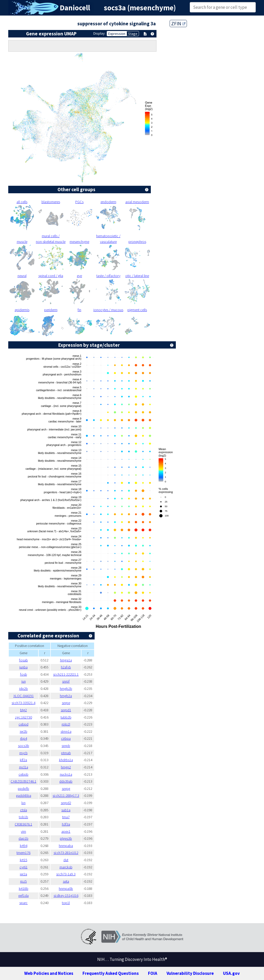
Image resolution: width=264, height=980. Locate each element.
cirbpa (66, 738)
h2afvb (66, 667)
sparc (23, 903)
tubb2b (66, 717)
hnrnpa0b (66, 889)
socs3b (24, 746)
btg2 (23, 710)
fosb (24, 674)
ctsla (24, 810)
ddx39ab (66, 781)
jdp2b (23, 689)
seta (66, 881)
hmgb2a (66, 696)
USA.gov (231, 973)
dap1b (23, 838)
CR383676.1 (23, 824)
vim (23, 831)
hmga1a (66, 660)
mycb (23, 753)
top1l (66, 903)
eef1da (23, 896)
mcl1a (24, 767)
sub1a (66, 810)
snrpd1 (66, 710)
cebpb (23, 774)
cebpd (23, 724)
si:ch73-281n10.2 (66, 853)
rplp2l (66, 724)
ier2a (23, 874)
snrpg (66, 789)
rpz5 (23, 881)
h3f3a (66, 824)
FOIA (153, 973)
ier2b (24, 731)
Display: (99, 33)
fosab (23, 660)
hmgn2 (66, 767)
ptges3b (66, 838)
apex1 (66, 831)
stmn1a (66, 731)
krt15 (24, 860)
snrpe (66, 703)
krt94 (24, 846)
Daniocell (75, 8)
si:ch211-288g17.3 (66, 796)
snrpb (66, 746)
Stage (133, 34)
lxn (23, 803)
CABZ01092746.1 (23, 781)
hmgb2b (66, 689)
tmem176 (23, 853)
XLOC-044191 (24, 696)
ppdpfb (23, 789)
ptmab (66, 753)
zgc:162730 (23, 717)
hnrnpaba (66, 846)
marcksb (66, 867)
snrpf (66, 681)
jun (24, 681)
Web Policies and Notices (49, 973)
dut (66, 860)
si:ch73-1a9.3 (66, 874)
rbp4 (24, 738)
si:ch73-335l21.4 (23, 703)
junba (23, 667)
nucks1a (66, 774)
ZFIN (178, 24)
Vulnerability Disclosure (190, 973)
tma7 (66, 817)
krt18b (24, 889)
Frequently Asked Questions (111, 973)
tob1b (23, 817)
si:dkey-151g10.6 (66, 896)
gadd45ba (24, 796)
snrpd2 (66, 803)
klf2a (23, 760)
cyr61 (24, 867)
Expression (117, 34)
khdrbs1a (66, 760)
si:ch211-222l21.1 (66, 674)
